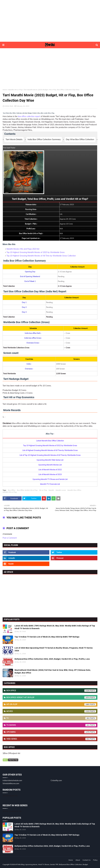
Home (5, 90)
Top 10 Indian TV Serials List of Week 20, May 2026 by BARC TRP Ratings (47, 637)
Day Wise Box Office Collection (80, 139)
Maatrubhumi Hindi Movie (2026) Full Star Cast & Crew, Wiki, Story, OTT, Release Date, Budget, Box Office (53, 671)
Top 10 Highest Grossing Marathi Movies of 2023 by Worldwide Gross (36, 252)
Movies (51, 711)
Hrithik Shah (9, 106)
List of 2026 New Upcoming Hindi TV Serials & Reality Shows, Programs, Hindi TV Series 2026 (54, 649)
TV (51, 718)
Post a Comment (10, 538)
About (78, 860)
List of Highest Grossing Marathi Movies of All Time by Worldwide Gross (50, 450)
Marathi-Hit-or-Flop (15, 90)
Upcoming (51, 732)
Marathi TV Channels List (50, 484)
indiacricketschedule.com (12, 780)
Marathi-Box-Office (74, 490)
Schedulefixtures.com (11, 783)
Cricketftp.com (56, 780)
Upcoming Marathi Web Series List (50, 460)
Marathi (51, 490)
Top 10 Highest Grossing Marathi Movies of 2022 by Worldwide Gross (50, 445)
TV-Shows (51, 725)
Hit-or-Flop (43, 490)
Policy (95, 860)
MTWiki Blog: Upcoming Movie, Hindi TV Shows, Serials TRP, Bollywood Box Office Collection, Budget (52, 864)
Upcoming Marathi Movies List (50, 465)
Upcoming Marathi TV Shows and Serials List (50, 479)
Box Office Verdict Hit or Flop (27, 490)
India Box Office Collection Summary (44, 139)
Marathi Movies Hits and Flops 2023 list (23, 249)
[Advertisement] (50, 21)
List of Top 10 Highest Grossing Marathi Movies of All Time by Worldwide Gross (50, 455)
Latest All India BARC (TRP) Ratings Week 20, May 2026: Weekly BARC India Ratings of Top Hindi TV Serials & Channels (55, 627)
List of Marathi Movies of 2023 (50, 474)
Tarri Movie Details (14, 139)
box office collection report (29, 116)
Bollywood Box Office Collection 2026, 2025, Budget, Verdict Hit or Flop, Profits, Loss (52, 659)
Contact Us (87, 860)
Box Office (12, 490)
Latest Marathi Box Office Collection (50, 441)
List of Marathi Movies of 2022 (50, 470)
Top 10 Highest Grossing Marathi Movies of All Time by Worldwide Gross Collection (41, 256)
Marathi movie (61, 490)
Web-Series (51, 739)
